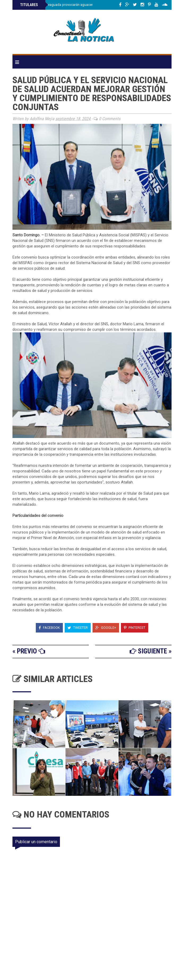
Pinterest (135, 628)
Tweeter (78, 628)
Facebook (49, 628)
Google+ (106, 628)
